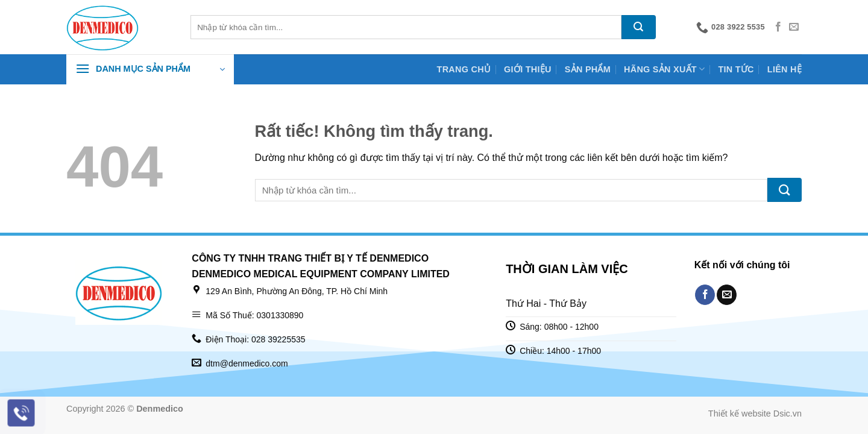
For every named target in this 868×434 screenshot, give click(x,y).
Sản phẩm (588, 69)
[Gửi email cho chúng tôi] (794, 27)
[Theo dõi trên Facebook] (778, 27)
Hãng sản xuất (664, 69)
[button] (150, 69)
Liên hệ (785, 69)
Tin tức (736, 69)
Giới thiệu (528, 69)
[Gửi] (639, 27)
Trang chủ (464, 69)
